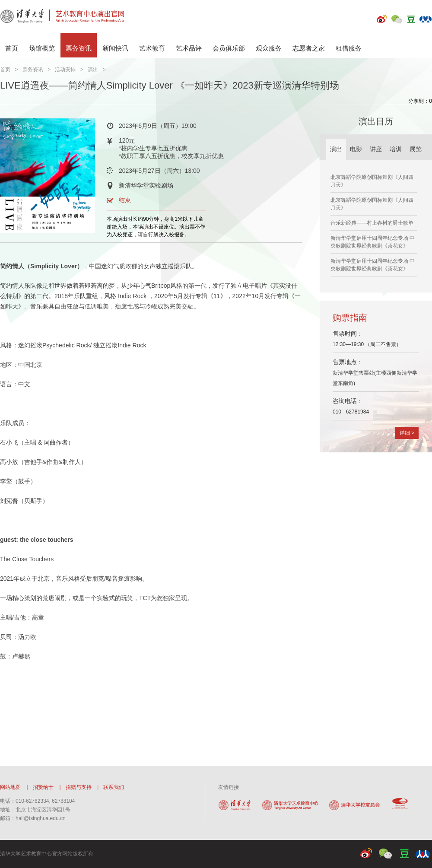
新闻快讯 (115, 48)
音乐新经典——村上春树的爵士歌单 (372, 223)
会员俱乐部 (229, 48)
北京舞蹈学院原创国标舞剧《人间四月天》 (372, 181)
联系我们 (114, 787)
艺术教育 (152, 48)
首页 (12, 48)
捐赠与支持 (79, 787)
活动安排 (65, 70)
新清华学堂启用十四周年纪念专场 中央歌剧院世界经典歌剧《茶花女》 (373, 242)
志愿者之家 (309, 48)
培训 (396, 149)
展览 (416, 149)
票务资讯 (79, 48)
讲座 (376, 149)
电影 (356, 149)
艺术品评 (189, 48)
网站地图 (10, 787)
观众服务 (269, 48)
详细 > (407, 433)
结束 (125, 200)
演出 (93, 70)
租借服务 (349, 48)
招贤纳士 (43, 787)
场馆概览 (42, 48)
